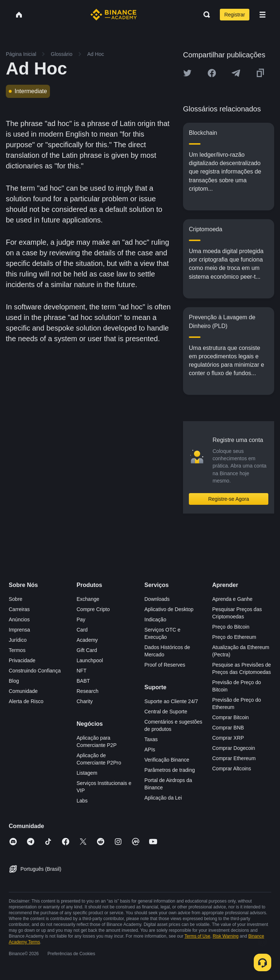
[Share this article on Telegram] (236, 73)
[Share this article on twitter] (187, 73)
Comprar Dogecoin (234, 748)
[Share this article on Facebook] (212, 73)
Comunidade (23, 691)
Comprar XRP (228, 738)
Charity (85, 701)
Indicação (155, 619)
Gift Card (87, 650)
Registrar (235, 15)
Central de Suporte (166, 712)
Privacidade (22, 660)
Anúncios (19, 619)
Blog (14, 681)
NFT (81, 671)
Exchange (88, 599)
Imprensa (19, 630)
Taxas (151, 739)
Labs (82, 801)
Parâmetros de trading (170, 770)
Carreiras (19, 609)
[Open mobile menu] (262, 15)
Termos (17, 650)
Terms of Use (197, 936)
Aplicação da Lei (163, 798)
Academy (87, 640)
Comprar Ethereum (234, 758)
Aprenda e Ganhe (232, 599)
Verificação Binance (167, 760)
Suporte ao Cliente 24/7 (171, 701)
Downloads (157, 599)
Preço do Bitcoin (231, 627)
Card (82, 630)
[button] (262, 15)
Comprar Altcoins (232, 769)
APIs (150, 750)
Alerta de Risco (26, 701)
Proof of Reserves (165, 665)
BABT (83, 681)
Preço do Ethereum (234, 637)
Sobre (15, 599)
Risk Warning (225, 936)
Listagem (87, 773)
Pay (81, 619)
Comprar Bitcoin (230, 717)
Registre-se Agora (229, 499)
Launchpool (90, 660)
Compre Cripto (93, 609)
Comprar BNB (228, 728)
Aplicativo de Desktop (169, 609)
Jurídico (18, 640)
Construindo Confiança (35, 671)
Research (87, 691)
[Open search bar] (205, 15)
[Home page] (114, 15)
